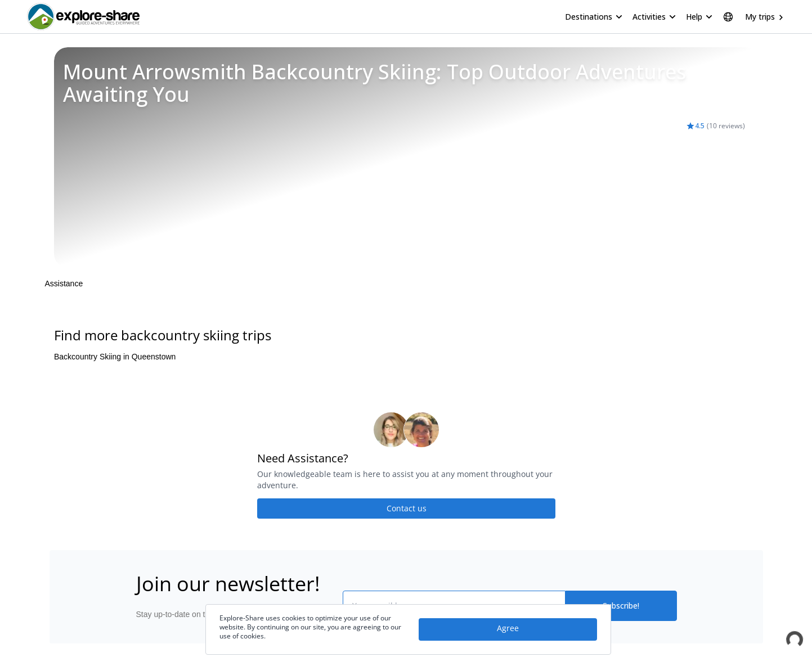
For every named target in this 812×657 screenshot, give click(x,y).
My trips (760, 17)
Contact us (406, 508)
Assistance (64, 283)
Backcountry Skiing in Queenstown (115, 357)
